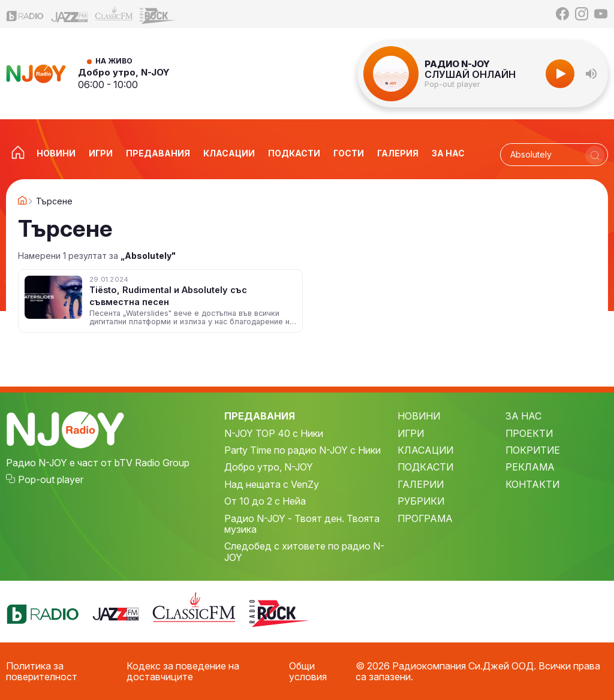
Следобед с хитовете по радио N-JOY (304, 552)
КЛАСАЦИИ (425, 450)
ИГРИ (411, 433)
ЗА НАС (523, 416)
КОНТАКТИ (532, 484)
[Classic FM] (114, 14)
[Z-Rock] (158, 14)
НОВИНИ (419, 416)
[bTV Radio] (25, 14)
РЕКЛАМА (530, 467)
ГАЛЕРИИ (421, 484)
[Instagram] (582, 14)
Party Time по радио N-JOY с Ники (303, 450)
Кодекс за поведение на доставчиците (183, 672)
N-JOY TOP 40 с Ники (274, 433)
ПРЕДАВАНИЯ (260, 416)
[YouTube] (601, 14)
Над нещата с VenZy (272, 484)
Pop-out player (452, 84)
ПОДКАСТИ (425, 467)
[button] (591, 74)
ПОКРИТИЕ (533, 450)
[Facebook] (562, 14)
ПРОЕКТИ (529, 433)
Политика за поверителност (42, 672)
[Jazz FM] (70, 14)
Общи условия (308, 672)
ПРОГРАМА (425, 518)
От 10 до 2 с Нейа (265, 501)
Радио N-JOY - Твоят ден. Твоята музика (302, 524)
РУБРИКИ (421, 501)
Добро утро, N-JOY (124, 72)
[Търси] (595, 155)
